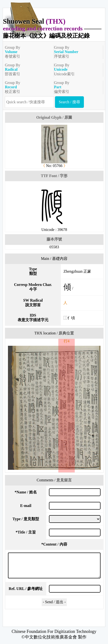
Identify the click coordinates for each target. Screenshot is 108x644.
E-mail (26, 506)
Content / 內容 (54, 544)
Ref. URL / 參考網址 (26, 589)
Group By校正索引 (27, 87)
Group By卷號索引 (27, 52)
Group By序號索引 (77, 52)
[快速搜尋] (29, 102)
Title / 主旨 (26, 532)
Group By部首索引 (27, 69)
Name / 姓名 (26, 492)
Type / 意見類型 (26, 519)
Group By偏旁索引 (77, 87)
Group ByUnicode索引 (77, 69)
